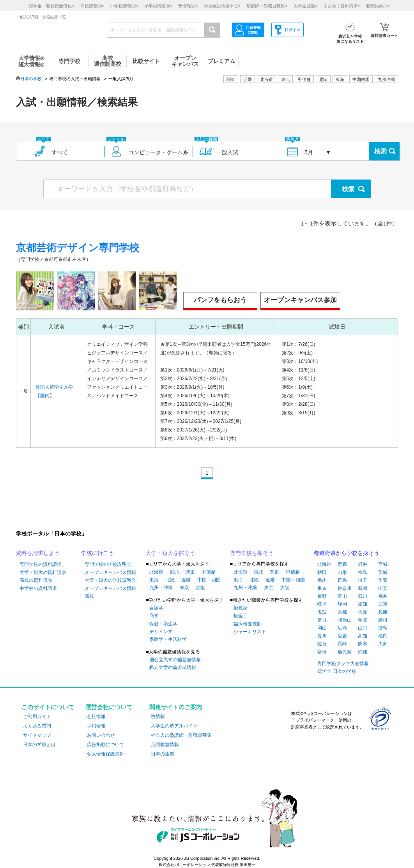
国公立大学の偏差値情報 (175, 660)
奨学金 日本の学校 (337, 671)
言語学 (156, 608)
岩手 (363, 564)
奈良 (322, 620)
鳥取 (363, 620)
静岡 (342, 604)
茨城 (383, 572)
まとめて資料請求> (341, 6)
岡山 (322, 628)
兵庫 (383, 612)
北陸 (170, 580)
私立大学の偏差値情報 (173, 667)
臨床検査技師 (248, 624)
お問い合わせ (101, 735)
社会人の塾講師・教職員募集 (181, 735)
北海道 (266, 79)
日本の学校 (31, 79)
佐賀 (322, 644)
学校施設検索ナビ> (222, 6)
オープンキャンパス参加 (300, 300)
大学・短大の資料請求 (43, 572)
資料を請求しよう (38, 553)
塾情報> (188, 6)
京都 (342, 612)
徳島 (383, 628)
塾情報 (158, 717)
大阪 (200, 588)
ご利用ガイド (37, 717)
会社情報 (96, 717)
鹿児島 (345, 652)
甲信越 (209, 572)
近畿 (186, 580)
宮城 (383, 564)
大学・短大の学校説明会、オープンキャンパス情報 (113, 584)
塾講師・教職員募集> (267, 6)
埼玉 (363, 580)
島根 (383, 620)
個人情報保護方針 (106, 754)
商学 (154, 616)
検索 (380, 151)
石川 (363, 596)
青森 (342, 564)
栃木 (322, 580)
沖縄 (363, 652)
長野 (322, 596)
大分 (383, 644)
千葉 (383, 580)
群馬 (342, 580)
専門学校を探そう (252, 553)
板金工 (241, 616)
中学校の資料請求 (38, 588)
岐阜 (322, 604)
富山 (342, 596)
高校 (89, 596)
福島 (363, 572)
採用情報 (96, 726)
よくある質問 (37, 726)
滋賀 (322, 612)
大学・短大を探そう (170, 553)
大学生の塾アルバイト (174, 726)
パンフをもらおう (220, 300)
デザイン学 (161, 632)
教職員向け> (378, 6)
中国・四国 (209, 580)
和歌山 (345, 620)
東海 (154, 580)
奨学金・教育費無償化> (51, 6)
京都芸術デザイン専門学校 (78, 248)
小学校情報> (158, 6)
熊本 (363, 644)
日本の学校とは (39, 745)
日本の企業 (163, 754)
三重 (383, 604)
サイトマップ (37, 735)
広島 (342, 628)
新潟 (363, 588)
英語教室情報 (165, 745)
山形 (342, 572)
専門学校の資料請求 (41, 564)
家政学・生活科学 (168, 639)
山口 (363, 628)
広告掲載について (106, 745)
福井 (383, 596)
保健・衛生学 (163, 624)
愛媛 (342, 636)
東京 (184, 588)
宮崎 (322, 652)
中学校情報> (124, 6)
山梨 (383, 588)
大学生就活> (305, 6)
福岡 (383, 636)
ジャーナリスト (250, 632)
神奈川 (345, 588)
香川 (322, 636)
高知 (363, 636)
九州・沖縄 (161, 588)
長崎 (342, 644)
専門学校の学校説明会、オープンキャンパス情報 (110, 568)
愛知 (363, 604)
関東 (190, 572)
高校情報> (92, 6)
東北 (174, 572)
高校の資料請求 (36, 580)
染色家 (241, 608)
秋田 (322, 572)
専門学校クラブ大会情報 (343, 664)
